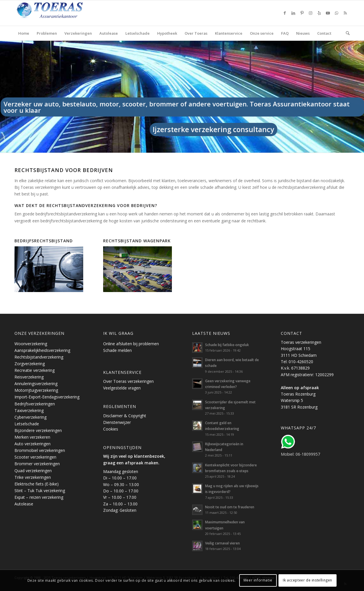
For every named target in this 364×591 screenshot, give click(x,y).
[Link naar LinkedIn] (293, 13)
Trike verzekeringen (33, 477)
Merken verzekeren (32, 437)
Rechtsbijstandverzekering (39, 357)
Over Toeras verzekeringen (128, 381)
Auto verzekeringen (32, 444)
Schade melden (117, 350)
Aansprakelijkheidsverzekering (42, 350)
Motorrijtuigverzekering (36, 390)
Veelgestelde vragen (122, 388)
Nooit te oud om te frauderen (230, 507)
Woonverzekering (31, 344)
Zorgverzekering (30, 364)
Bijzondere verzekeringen (38, 430)
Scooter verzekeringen (35, 457)
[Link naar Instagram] (311, 13)
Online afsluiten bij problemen (131, 344)
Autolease (24, 504)
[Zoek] (346, 33)
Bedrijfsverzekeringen (35, 404)
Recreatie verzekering (35, 370)
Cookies (111, 429)
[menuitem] (24, 33)
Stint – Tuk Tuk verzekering (40, 491)
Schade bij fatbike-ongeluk (227, 345)
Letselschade (27, 424)
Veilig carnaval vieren (222, 543)
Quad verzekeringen (33, 471)
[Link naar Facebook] (285, 13)
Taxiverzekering (29, 410)
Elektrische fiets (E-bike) (37, 484)
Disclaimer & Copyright (125, 416)
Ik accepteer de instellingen (308, 580)
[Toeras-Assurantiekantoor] (64, 13)
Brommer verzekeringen (37, 464)
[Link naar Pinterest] (302, 13)
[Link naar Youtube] (328, 13)
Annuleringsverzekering (36, 384)
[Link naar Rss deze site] (345, 13)
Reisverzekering (29, 377)
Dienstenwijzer (117, 422)
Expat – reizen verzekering (39, 497)
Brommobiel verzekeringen (40, 450)
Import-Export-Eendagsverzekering (47, 397)
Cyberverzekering (30, 417)
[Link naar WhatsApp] (337, 13)
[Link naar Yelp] (319, 13)
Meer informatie (258, 580)
